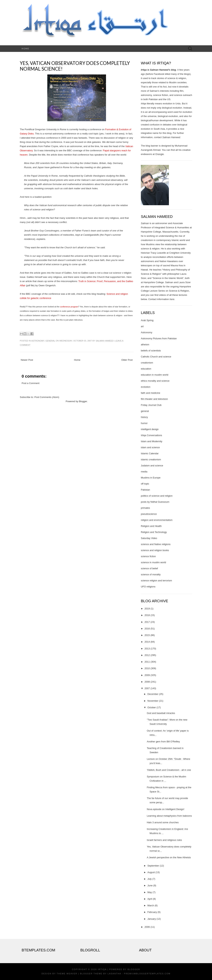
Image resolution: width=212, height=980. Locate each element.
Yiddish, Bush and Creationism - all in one (169, 770)
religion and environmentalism (157, 520)
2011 (147, 662)
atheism (145, 344)
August (151, 872)
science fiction (148, 556)
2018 (147, 615)
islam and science (150, 447)
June (150, 885)
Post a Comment (31, 383)
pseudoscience (149, 514)
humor (144, 423)
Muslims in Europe (151, 478)
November (153, 701)
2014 (147, 642)
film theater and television (154, 399)
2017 (147, 622)
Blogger (83, 401)
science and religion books (155, 550)
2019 (147, 609)
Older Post (127, 360)
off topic (145, 484)
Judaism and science (152, 466)
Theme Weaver (67, 974)
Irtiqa (102, 969)
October (152, 707)
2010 (147, 668)
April (150, 899)
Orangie (160, 154)
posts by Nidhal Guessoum (155, 502)
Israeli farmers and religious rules (164, 840)
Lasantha (114, 974)
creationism (147, 363)
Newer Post (27, 360)
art (142, 326)
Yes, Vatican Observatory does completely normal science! (75, 66)
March (151, 905)
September (153, 866)
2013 (147, 649)
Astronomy (38, 341)
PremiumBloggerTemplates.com (147, 974)
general (50, 341)
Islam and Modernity (152, 441)
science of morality (151, 574)
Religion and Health (151, 526)
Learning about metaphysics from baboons (169, 816)
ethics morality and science (155, 381)
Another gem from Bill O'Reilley (163, 742)
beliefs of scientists (151, 351)
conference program (69, 307)
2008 (147, 682)
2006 (147, 927)
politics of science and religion (157, 496)
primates (145, 508)
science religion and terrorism (156, 580)
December (153, 694)
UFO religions (148, 587)
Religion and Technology (154, 532)
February (152, 912)
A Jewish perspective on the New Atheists (169, 857)
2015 (147, 635)
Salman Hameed (105, 341)
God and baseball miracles (161, 713)
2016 (147, 629)
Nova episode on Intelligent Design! (166, 809)
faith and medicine (151, 393)
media (144, 472)
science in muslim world (153, 562)
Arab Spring (147, 320)
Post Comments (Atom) (47, 397)
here (172, 299)
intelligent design (150, 429)
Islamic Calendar (150, 453)
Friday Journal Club (151, 405)
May (150, 892)
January (152, 919)
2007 (147, 688)
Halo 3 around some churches (163, 822)
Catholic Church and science (156, 357)
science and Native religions (156, 544)
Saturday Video (149, 538)
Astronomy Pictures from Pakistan (159, 338)
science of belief (149, 568)
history (144, 417)
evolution (146, 387)
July (150, 879)
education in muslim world (155, 375)
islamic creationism (151, 459)
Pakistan (145, 490)
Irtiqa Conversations (151, 435)
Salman (145, 223)
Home (25, 49)
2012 (147, 655)
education (146, 369)
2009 (147, 675)
